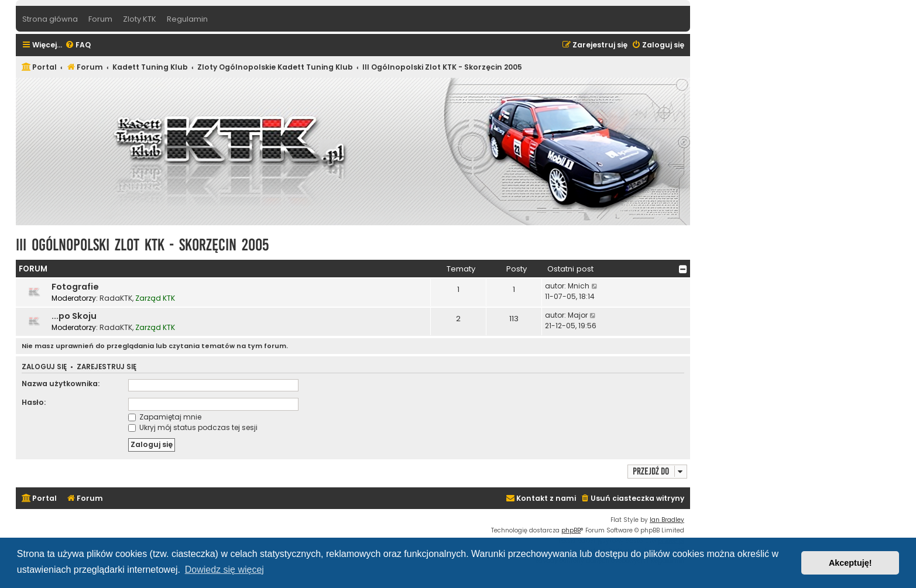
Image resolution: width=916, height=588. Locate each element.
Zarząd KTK (155, 298)
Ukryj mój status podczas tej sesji (193, 427)
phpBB (571, 530)
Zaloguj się (44, 367)
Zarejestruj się (107, 367)
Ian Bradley (667, 520)
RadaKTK (116, 298)
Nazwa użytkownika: (61, 384)
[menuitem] (78, 45)
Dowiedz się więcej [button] (224, 570)
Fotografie (75, 287)
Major (578, 315)
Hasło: (34, 402)
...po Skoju (74, 316)
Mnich (579, 286)
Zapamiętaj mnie (165, 417)
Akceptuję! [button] (850, 563)
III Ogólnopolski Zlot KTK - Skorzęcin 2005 (142, 245)
